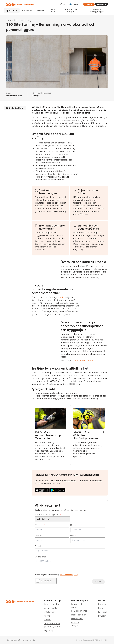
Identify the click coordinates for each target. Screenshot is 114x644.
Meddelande (41, 557)
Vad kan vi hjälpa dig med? (48, 515)
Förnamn (40, 525)
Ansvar (47, 616)
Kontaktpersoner (79, 611)
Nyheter (102, 616)
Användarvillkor (51, 608)
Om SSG (53, 10)
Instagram (103, 608)
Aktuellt (41, 10)
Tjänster (10, 20)
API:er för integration (76, 624)
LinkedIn (102, 604)
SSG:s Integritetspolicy (69, 575)
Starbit (62, 297)
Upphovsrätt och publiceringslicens (52, 625)
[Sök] (63, 4)
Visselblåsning (78, 619)
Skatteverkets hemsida (83, 361)
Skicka (98, 582)
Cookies (48, 620)
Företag (39, 536)
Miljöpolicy (49, 630)
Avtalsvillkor (49, 612)
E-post (39, 546)
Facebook (103, 612)
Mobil (73, 536)
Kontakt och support (71, 10)
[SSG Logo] (32, 4)
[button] (89, 4)
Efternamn (76, 525)
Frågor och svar (78, 615)
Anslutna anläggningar (97, 10)
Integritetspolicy (52, 604)
